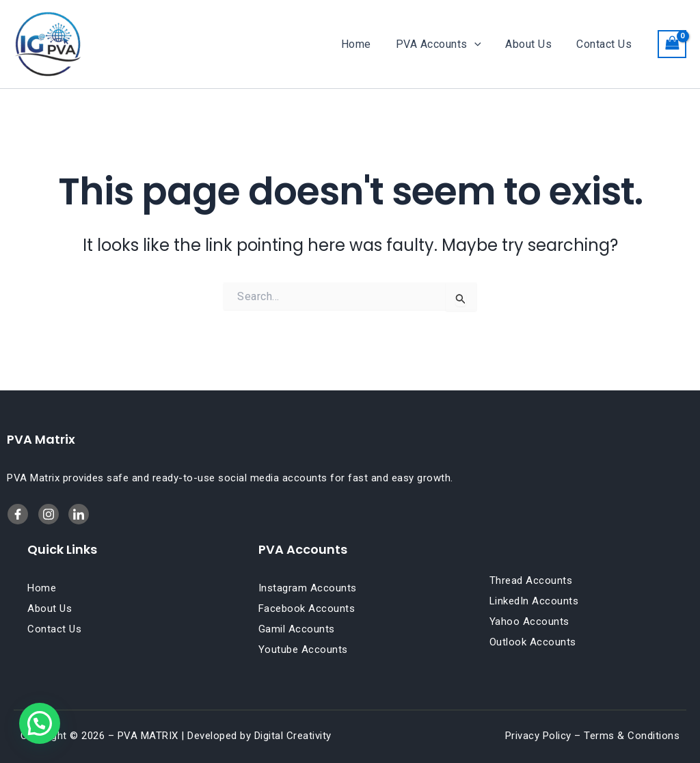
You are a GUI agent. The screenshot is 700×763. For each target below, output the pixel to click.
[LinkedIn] (49, 514)
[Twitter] (79, 514)
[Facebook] (18, 514)
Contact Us (605, 44)
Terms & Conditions (632, 736)
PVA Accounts (445, 44)
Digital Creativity (293, 736)
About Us (533, 44)
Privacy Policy (538, 736)
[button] (481, 44)
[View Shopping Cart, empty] (672, 44)
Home (366, 44)
